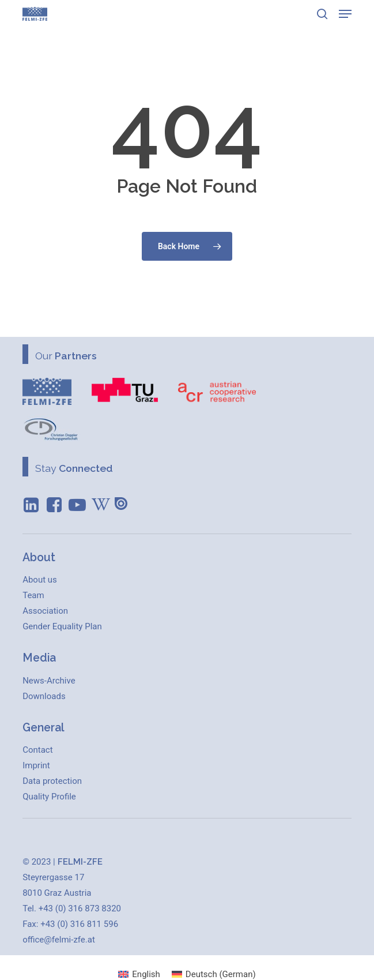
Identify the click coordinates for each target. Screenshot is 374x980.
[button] (345, 14)
